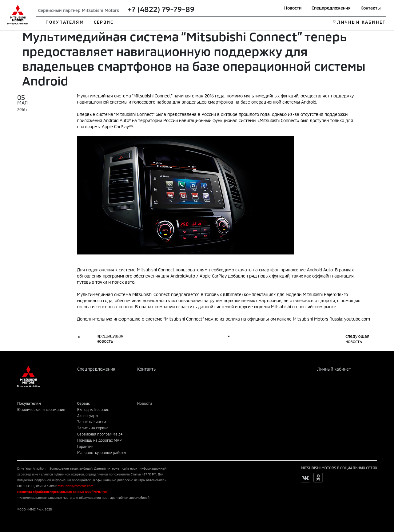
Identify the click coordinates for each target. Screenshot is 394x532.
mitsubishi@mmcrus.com (75, 486)
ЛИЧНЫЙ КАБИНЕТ (361, 22)
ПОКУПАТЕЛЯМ (65, 22)
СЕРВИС (104, 22)
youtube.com (357, 319)
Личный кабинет (334, 369)
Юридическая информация (41, 409)
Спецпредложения (331, 8)
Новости (293, 8)
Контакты (371, 8)
